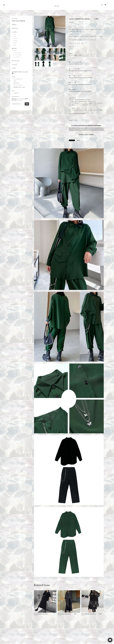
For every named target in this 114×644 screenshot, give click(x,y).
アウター (14, 25)
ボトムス (14, 49)
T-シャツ (15, 38)
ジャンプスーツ (17, 57)
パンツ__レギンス (17, 53)
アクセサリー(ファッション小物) (20, 73)
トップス (14, 32)
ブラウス (15, 41)
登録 (27, 104)
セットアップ (15, 61)
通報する (78, 140)
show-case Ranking (18, 21)
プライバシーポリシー (18, 85)
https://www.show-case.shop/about (77, 113)
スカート (15, 51)
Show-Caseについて (18, 79)
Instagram (16, 93)
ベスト (15, 45)
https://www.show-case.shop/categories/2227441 (80, 84)
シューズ (14, 64)
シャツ (15, 34)
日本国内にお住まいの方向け (86, 134)
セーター (15, 43)
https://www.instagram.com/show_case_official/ (80, 91)
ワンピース (15, 28)
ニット (15, 36)
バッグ (14, 68)
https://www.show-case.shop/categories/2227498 (80, 78)
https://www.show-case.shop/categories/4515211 (80, 71)
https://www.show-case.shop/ (76, 64)
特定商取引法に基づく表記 (19, 87)
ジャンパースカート (18, 55)
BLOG (15, 81)
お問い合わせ (16, 83)
